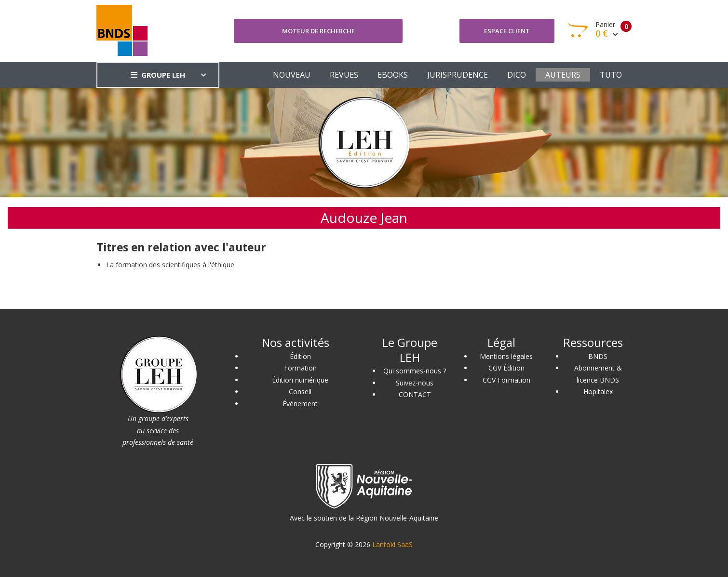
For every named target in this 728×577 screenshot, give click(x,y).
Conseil (300, 392)
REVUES (344, 75)
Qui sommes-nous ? (415, 371)
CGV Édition (506, 368)
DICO (517, 75)
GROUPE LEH (158, 75)
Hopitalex (598, 392)
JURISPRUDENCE (458, 75)
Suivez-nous (415, 383)
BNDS (598, 356)
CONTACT (415, 394)
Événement (300, 404)
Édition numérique (300, 380)
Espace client (507, 31)
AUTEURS (563, 75)
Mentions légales (506, 356)
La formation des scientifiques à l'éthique (170, 265)
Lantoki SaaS (392, 544)
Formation (300, 368)
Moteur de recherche (318, 31)
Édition (300, 356)
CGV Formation (506, 380)
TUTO (611, 75)
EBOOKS (393, 75)
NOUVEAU (292, 75)
